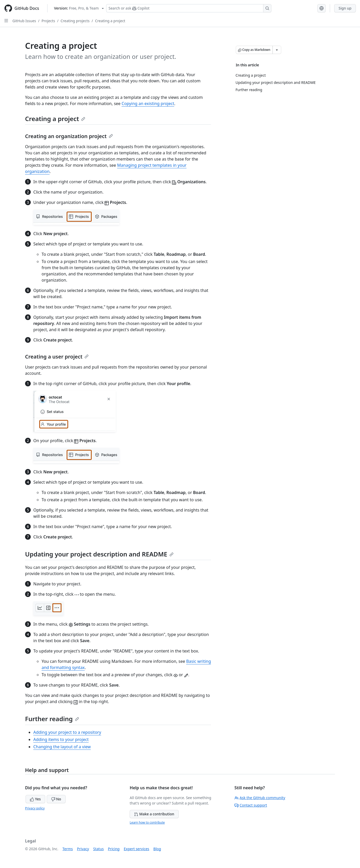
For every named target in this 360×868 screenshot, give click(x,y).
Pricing (114, 849)
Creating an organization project (69, 136)
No (56, 799)
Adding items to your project (61, 739)
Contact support (251, 805)
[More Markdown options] (277, 50)
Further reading (52, 719)
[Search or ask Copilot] (189, 8)
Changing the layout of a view (62, 747)
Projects (48, 21)
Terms (68, 849)
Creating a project (110, 21)
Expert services (136, 849)
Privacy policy (35, 808)
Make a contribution (154, 814)
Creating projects (75, 21)
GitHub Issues (24, 21)
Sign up (345, 8)
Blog (157, 849)
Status (99, 849)
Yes (35, 799)
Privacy (83, 849)
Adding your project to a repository (67, 732)
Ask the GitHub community (260, 798)
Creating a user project (57, 357)
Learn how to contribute (147, 822)
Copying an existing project (148, 103)
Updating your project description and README (99, 554)
